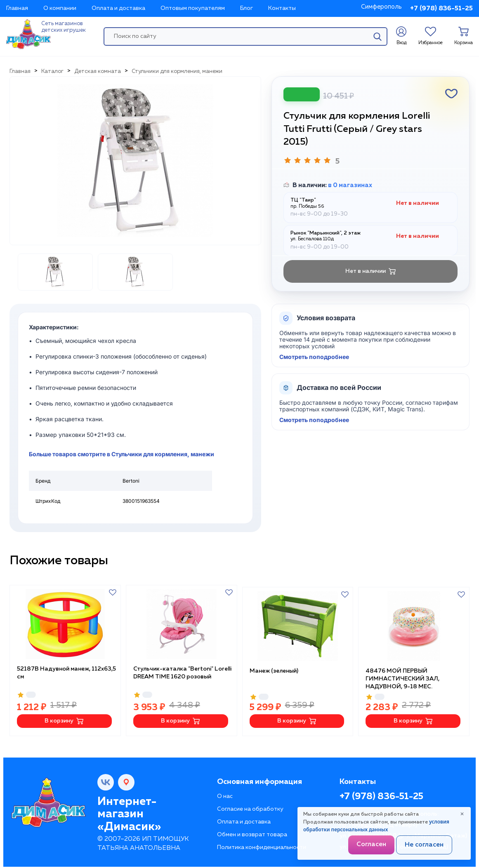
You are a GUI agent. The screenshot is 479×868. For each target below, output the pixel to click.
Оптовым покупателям (193, 8)
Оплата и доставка (118, 8)
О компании (60, 8)
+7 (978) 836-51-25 (441, 9)
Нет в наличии (371, 271)
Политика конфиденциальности (262, 845)
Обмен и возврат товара (252, 833)
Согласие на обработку (250, 807)
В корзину (64, 719)
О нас (225, 794)
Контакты (282, 8)
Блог (247, 8)
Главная (17, 8)
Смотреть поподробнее (314, 357)
